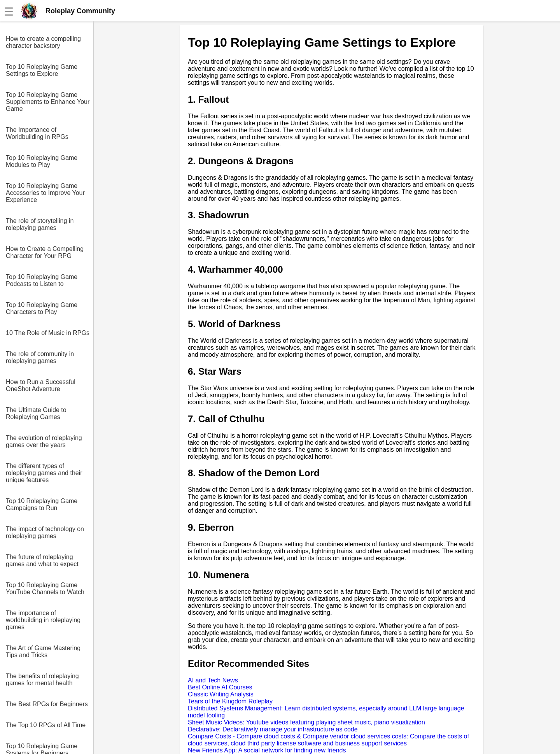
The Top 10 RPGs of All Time (46, 725)
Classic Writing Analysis (221, 694)
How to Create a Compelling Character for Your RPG (45, 252)
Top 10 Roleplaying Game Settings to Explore (42, 70)
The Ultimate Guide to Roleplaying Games (36, 413)
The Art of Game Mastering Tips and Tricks (43, 651)
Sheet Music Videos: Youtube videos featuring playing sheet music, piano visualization (306, 722)
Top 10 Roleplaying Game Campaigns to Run (42, 504)
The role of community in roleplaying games (40, 357)
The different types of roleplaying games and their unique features (44, 473)
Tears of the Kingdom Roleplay (230, 701)
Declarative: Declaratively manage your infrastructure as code (273, 729)
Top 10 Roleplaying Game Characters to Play (42, 308)
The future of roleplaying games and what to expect (42, 560)
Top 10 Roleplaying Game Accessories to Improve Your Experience (45, 193)
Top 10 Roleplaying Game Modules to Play (42, 161)
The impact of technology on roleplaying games (45, 532)
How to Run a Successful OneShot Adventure (41, 385)
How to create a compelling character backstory (43, 42)
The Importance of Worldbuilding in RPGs (37, 133)
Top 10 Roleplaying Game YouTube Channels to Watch (45, 588)
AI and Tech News (213, 680)
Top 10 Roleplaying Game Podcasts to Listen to (42, 280)
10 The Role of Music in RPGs (48, 333)
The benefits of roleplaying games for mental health (42, 679)
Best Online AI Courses (220, 687)
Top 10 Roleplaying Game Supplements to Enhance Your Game (48, 102)
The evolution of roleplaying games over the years (44, 441)
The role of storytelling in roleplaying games (40, 224)
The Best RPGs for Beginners (47, 704)
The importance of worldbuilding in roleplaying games (43, 620)
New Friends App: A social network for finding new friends (267, 750)
